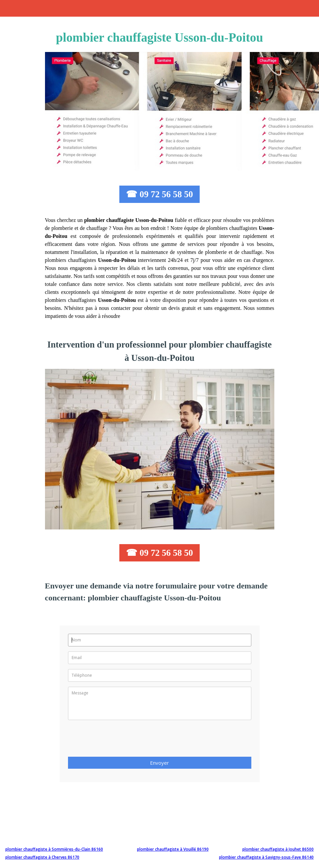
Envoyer (159, 763)
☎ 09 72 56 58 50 (159, 194)
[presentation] (119, 740)
